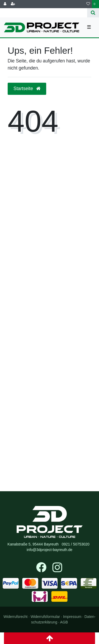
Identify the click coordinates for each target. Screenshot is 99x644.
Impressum (72, 617)
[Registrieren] (13, 4)
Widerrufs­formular (45, 617)
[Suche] (93, 13)
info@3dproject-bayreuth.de (49, 550)
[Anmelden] (5, 4)
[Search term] (44, 13)
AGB (64, 622)
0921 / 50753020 (76, 544)
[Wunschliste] (88, 4)
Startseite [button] (27, 89)
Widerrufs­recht (15, 617)
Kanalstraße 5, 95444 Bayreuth (33, 544)
